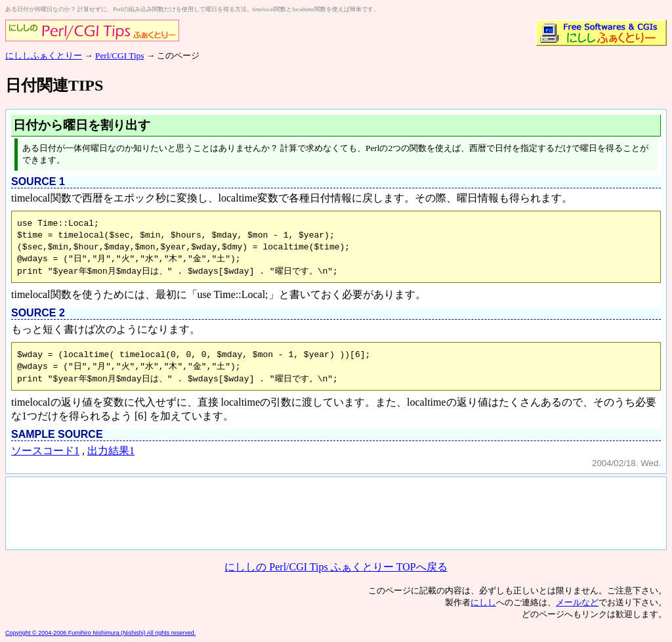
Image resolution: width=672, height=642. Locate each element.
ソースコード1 (45, 451)
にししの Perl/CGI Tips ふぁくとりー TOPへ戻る (336, 567)
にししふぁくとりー (44, 55)
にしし (483, 602)
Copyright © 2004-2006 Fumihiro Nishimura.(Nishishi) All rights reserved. (100, 633)
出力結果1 (111, 451)
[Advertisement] (245, 512)
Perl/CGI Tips (119, 55)
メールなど (577, 602)
